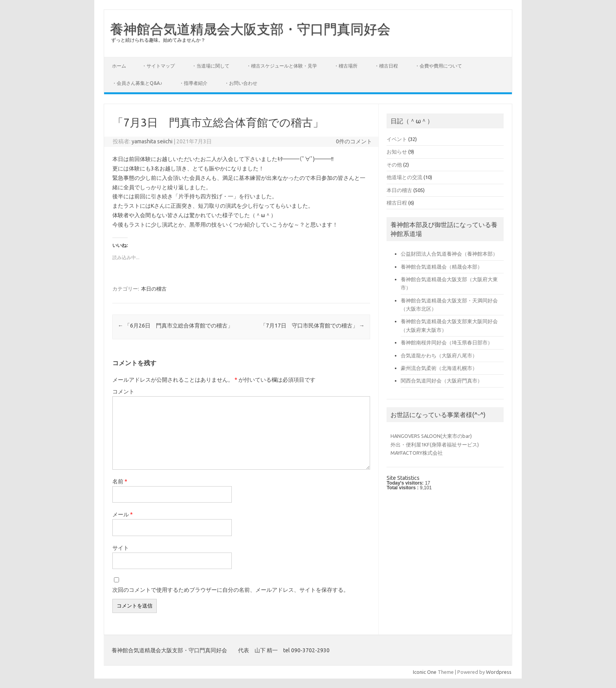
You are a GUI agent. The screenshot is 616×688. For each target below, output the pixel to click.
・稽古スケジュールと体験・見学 (282, 66)
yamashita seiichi (152, 141)
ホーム (119, 66)
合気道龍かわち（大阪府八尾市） (439, 355)
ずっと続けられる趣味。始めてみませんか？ (158, 40)
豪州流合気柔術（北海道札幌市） (439, 368)
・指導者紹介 (193, 83)
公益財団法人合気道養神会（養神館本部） (449, 254)
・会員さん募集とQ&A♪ (137, 83)
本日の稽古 (154, 289)
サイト (121, 548)
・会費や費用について (438, 66)
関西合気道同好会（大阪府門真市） (442, 381)
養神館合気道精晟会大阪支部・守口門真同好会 (250, 29)
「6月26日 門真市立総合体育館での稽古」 (175, 326)
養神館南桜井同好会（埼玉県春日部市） (447, 342)
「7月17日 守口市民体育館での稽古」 (313, 326)
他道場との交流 (404, 177)
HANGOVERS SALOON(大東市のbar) (431, 436)
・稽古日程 (386, 66)
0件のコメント (354, 141)
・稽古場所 (346, 66)
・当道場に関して (211, 66)
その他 (394, 165)
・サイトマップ (158, 66)
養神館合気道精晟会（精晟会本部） (442, 267)
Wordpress (499, 672)
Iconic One (425, 672)
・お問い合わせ (241, 83)
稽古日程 (397, 203)
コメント (123, 392)
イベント (397, 139)
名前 (120, 481)
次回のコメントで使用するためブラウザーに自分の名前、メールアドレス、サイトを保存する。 (231, 590)
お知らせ (397, 152)
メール (123, 514)
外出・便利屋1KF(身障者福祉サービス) (435, 445)
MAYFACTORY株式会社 (417, 453)
